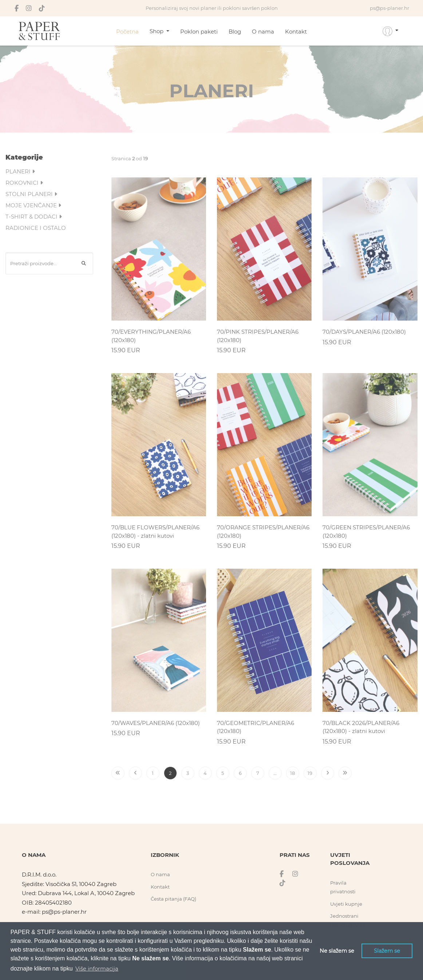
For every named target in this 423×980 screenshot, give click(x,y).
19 (310, 773)
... (275, 773)
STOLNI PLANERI (31, 194)
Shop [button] (157, 31)
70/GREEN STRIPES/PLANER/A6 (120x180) (366, 532)
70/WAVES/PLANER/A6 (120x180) (156, 723)
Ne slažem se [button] (337, 951)
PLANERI (20, 171)
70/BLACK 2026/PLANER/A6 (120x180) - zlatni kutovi (361, 727)
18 (292, 773)
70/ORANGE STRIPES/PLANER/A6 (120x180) (263, 532)
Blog (235, 32)
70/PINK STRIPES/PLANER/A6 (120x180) (258, 336)
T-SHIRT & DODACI (34, 217)
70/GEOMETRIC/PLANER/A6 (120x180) (256, 727)
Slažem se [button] (387, 951)
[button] (390, 31)
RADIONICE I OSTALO (36, 228)
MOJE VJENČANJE (33, 205)
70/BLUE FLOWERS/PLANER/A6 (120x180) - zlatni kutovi (155, 532)
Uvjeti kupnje (346, 904)
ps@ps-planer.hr (64, 912)
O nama (263, 32)
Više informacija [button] (97, 969)
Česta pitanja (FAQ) (173, 899)
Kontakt (296, 32)
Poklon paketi (199, 32)
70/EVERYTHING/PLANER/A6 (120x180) (151, 336)
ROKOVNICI (24, 183)
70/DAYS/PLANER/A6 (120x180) (364, 332)
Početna (127, 32)
